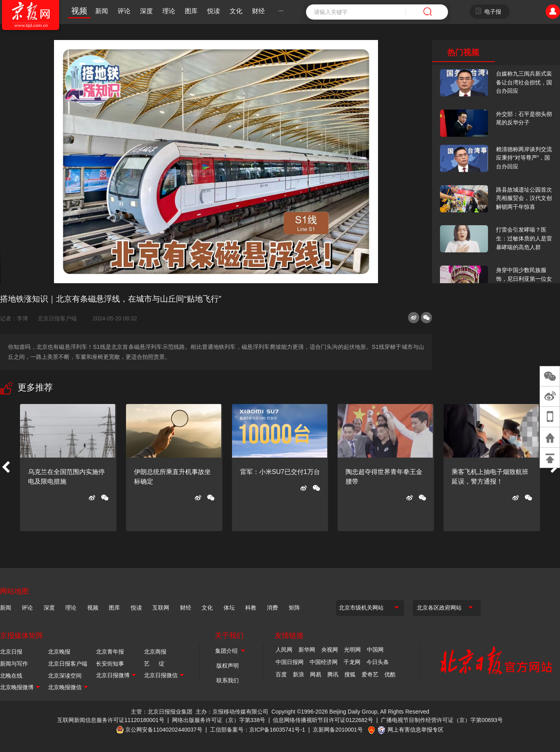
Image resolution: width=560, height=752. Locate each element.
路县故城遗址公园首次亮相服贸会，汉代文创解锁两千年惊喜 (524, 198)
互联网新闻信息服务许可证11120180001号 (111, 720)
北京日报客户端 (57, 318)
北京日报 (11, 652)
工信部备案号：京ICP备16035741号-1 (258, 730)
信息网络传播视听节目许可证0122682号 (323, 720)
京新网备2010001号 (338, 730)
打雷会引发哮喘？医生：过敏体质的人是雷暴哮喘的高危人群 (524, 238)
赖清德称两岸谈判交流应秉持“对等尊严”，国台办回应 (524, 158)
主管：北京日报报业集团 (162, 712)
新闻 (102, 11)
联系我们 (228, 680)
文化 (236, 11)
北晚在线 (11, 676)
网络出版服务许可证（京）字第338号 (219, 720)
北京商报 (155, 652)
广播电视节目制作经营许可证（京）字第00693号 (442, 720)
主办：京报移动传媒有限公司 (232, 712)
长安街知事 (110, 664)
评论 (124, 11)
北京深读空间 (65, 676)
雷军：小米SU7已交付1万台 (280, 472)
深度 (146, 11)
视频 (79, 11)
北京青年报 (110, 652)
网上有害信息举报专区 (416, 730)
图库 (191, 11)
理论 (169, 11)
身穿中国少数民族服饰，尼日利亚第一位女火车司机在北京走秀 (524, 279)
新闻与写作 (14, 664)
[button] (6, 468)
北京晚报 (59, 652)
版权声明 (228, 666)
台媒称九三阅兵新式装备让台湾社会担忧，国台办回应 (524, 82)
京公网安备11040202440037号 (164, 730)
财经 (258, 11)
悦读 (214, 11)
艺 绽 (154, 664)
